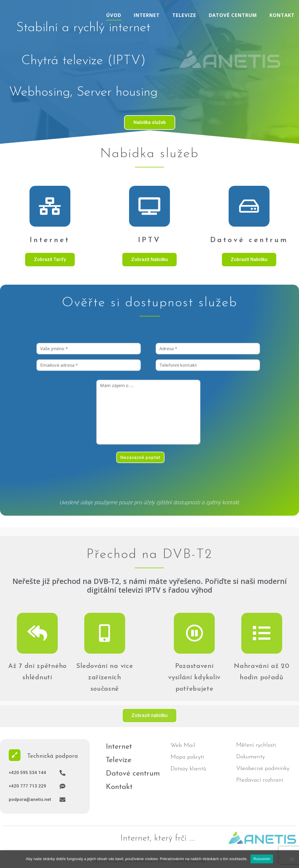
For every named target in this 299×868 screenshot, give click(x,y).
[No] (292, 859)
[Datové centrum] (249, 206)
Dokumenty (251, 757)
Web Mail (183, 745)
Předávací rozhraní (260, 780)
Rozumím (262, 859)
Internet (147, 15)
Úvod (114, 15)
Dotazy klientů (188, 769)
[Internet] (50, 206)
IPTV (149, 240)
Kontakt (282, 15)
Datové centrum (233, 15)
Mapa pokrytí (187, 757)
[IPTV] (149, 206)
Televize (184, 15)
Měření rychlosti (256, 745)
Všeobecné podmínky (263, 769)
